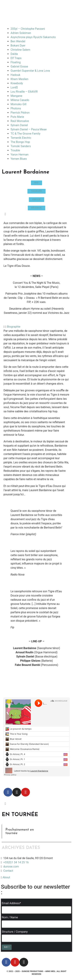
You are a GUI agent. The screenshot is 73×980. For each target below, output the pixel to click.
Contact (8, 871)
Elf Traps (16, 58)
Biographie (14, 327)
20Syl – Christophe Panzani (28, 29)
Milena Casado (20, 100)
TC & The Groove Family (25, 134)
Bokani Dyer (18, 46)
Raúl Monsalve (20, 121)
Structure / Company (15, 932)
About (6, 877)
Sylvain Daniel (19, 125)
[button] (36, 327)
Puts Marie (17, 117)
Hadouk (15, 75)
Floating (16, 62)
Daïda (14, 54)
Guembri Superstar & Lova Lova (30, 71)
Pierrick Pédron (20, 113)
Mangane (16, 96)
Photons (16, 108)
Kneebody (17, 83)
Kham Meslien (19, 79)
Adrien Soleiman (21, 33)
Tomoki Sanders (21, 146)
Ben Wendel (18, 41)
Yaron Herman (20, 155)
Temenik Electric (21, 138)
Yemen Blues (19, 159)
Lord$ (14, 87)
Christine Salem (20, 50)
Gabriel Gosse (19, 66)
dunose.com (11, 867)
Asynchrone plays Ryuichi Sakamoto (33, 37)
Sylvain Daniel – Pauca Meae (29, 129)
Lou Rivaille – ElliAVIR (24, 92)
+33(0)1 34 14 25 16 (16, 862)
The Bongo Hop (20, 142)
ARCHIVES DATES (21, 848)
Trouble (15, 150)
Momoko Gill (18, 104)
